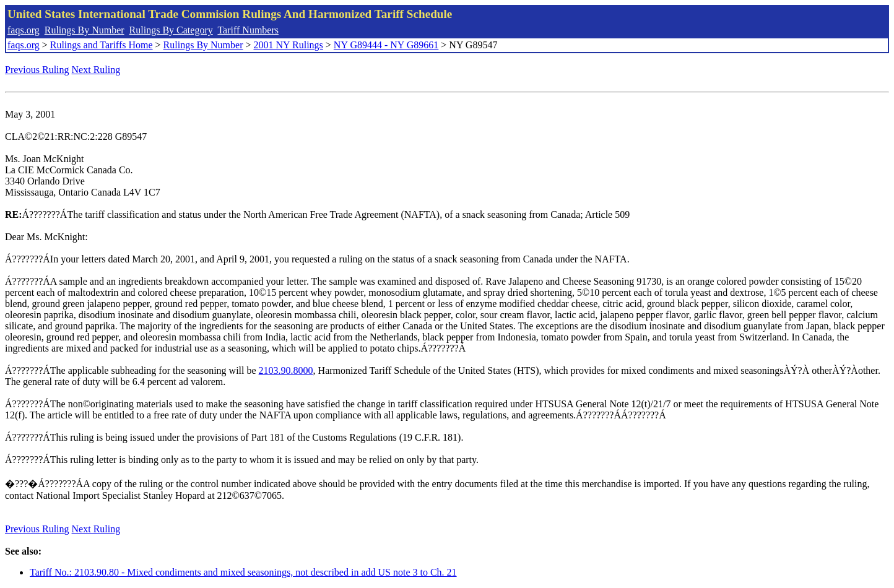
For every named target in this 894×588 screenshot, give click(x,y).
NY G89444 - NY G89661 (386, 45)
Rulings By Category (171, 30)
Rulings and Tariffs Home (102, 45)
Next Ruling (96, 70)
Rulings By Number (85, 30)
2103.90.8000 (286, 370)
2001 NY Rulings (289, 45)
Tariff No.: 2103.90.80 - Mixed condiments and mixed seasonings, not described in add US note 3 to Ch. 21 (243, 572)
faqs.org (24, 30)
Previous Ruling (37, 70)
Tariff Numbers (248, 30)
